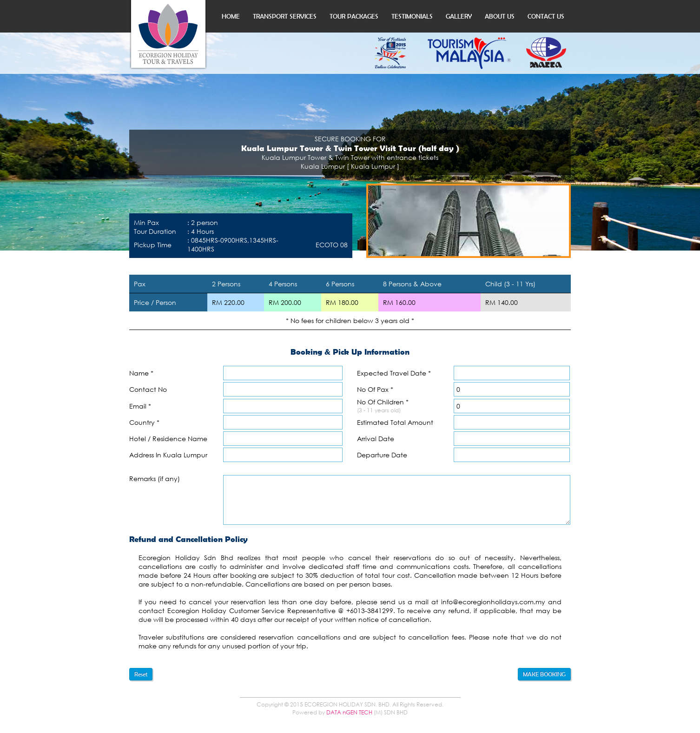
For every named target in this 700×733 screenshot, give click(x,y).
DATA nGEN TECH (349, 712)
